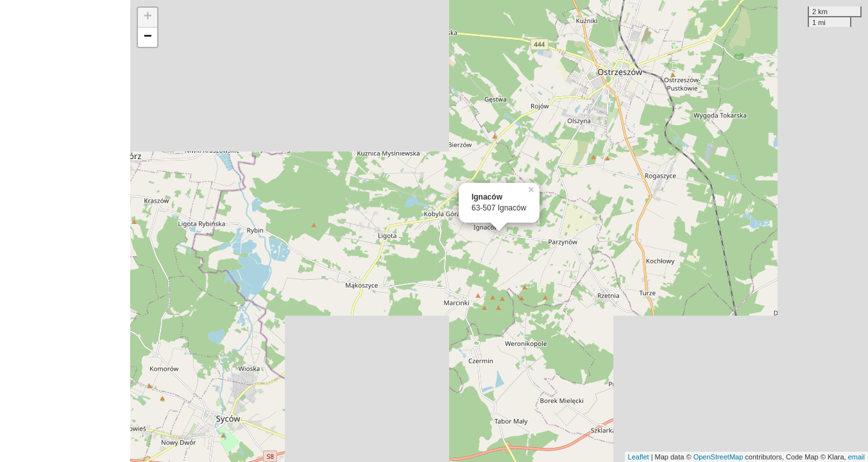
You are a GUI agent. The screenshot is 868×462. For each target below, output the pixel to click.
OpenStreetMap (719, 457)
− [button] (148, 37)
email (856, 457)
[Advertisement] (65, 231)
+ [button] (148, 17)
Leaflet (639, 457)
